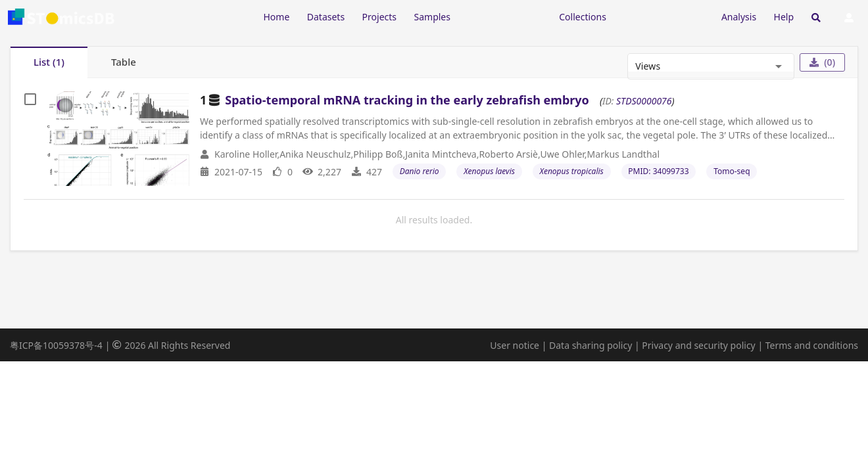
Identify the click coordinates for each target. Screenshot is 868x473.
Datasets (326, 17)
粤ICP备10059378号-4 (56, 345)
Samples (432, 17)
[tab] (49, 62)
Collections (583, 17)
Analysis (739, 17)
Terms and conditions (812, 345)
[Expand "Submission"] (663, 16)
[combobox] (701, 66)
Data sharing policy (591, 345)
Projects (379, 17)
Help (784, 17)
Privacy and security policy (698, 345)
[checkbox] (30, 99)
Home (276, 17)
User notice (515, 345)
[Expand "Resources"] (504, 16)
